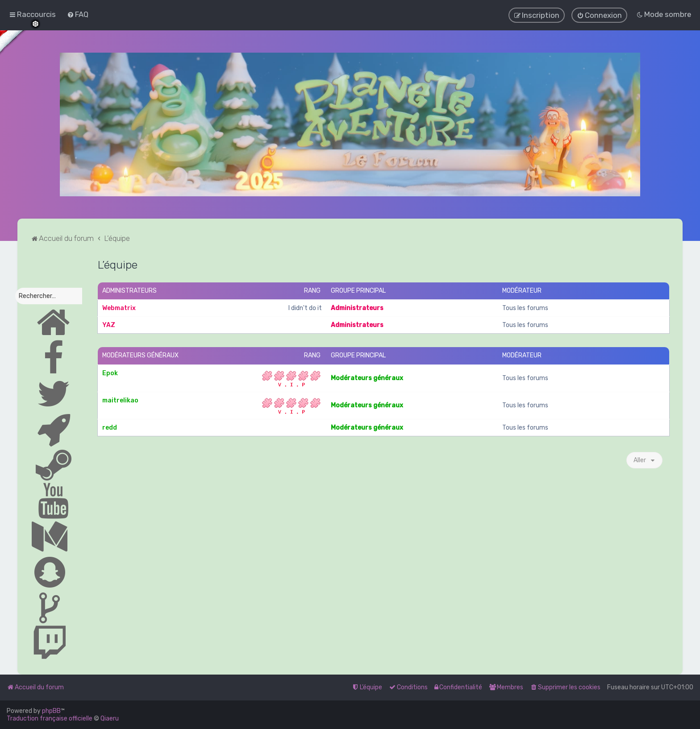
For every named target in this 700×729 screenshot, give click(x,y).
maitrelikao (120, 400)
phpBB (51, 711)
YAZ (109, 325)
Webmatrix (119, 308)
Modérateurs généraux (140, 355)
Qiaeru (110, 719)
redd (110, 427)
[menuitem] (78, 14)
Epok (110, 373)
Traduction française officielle (50, 719)
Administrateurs (129, 290)
